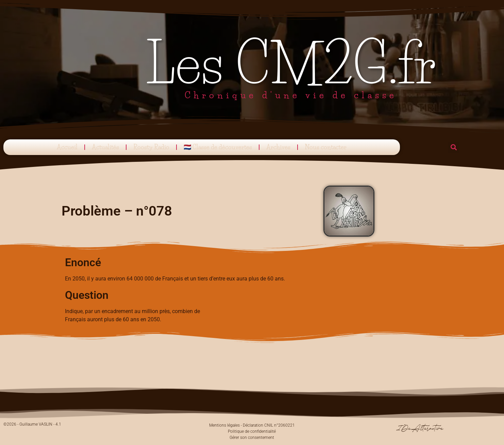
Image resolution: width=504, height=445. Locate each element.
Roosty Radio (151, 147)
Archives (278, 147)
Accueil (67, 147)
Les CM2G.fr (291, 64)
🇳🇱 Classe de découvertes (218, 147)
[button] (453, 147)
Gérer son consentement (252, 438)
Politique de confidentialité (252, 431)
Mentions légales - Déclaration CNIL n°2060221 (252, 425)
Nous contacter (326, 147)
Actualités (105, 147)
